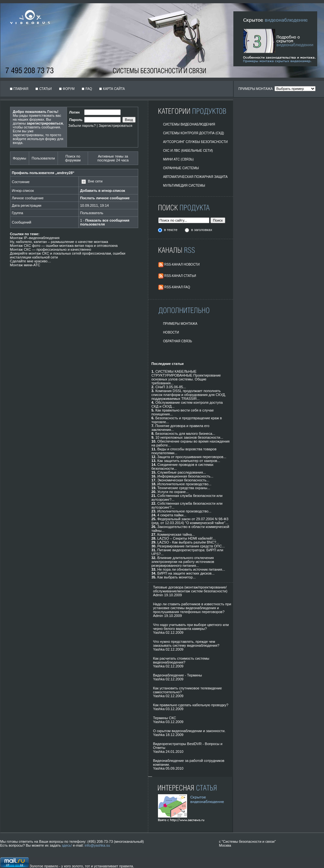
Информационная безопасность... (185, 476)
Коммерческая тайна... (176, 534)
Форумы (20, 158)
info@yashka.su (97, 845)
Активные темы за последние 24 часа (113, 158)
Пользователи (43, 158)
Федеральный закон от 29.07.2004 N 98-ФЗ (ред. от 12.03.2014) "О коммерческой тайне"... (190, 521)
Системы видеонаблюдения (189, 124)
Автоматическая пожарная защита (196, 177)
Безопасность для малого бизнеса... (185, 434)
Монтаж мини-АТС (25, 265)
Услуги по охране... (173, 492)
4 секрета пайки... (172, 515)
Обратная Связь (178, 341)
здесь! (67, 845)
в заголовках (202, 230)
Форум (69, 89)
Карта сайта (114, 89)
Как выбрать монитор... (176, 577)
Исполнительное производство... (184, 484)
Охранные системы (181, 168)
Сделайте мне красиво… (31, 261)
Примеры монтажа (180, 324)
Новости (171, 332)
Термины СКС (165, 718)
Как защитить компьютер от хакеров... (189, 461)
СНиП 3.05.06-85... (171, 387)
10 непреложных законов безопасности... (189, 437)
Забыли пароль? (82, 126)
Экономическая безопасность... (183, 480)
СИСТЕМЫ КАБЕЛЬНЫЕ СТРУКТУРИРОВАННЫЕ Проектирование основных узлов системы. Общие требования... (186, 377)
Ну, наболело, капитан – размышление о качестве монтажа (59, 242)
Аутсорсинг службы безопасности (196, 142)
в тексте (171, 230)
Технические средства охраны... (184, 488)
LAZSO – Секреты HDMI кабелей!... (186, 538)
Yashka (159, 632)
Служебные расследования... (182, 472)
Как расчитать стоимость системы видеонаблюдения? (181, 660)
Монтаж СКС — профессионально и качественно (51, 249)
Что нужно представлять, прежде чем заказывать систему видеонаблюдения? (186, 643)
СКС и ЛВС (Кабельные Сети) (188, 151)
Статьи (45, 89)
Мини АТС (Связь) (179, 159)
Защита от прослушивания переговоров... (192, 457)
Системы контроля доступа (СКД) (194, 133)
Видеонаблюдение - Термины (178, 675)
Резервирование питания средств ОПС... (191, 546)
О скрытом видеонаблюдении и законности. (189, 731)
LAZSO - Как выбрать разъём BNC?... (188, 542)
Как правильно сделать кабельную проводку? (191, 705)
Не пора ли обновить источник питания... (191, 569)
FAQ (89, 89)
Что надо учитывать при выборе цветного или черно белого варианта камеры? (191, 627)
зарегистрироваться (45, 123)
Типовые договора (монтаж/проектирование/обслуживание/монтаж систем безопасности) (190, 589)
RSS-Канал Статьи (180, 276)
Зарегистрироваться (116, 126)
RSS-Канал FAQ (177, 287)
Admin (158, 595)
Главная (21, 89)
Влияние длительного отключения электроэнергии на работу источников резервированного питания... (183, 562)
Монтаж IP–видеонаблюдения (35, 238)
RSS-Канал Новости (182, 264)
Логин (74, 112)
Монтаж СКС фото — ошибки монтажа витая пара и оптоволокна (64, 246)
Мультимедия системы (184, 186)
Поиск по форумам (73, 158)
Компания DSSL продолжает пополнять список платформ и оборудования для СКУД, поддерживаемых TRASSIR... (189, 395)
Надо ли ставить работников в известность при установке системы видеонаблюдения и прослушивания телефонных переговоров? (192, 608)
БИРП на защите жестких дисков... (186, 573)
